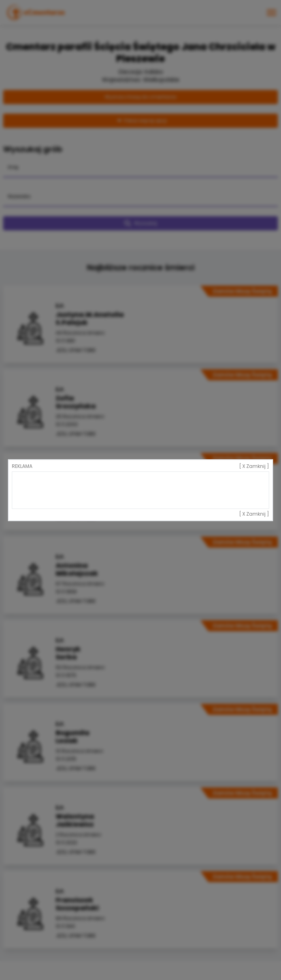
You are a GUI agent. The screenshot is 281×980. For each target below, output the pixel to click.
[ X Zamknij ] (254, 466)
